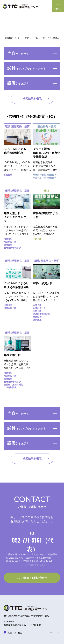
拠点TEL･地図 (15, 633)
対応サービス (32, 38)
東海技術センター (13, 38)
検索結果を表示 (32, 99)
